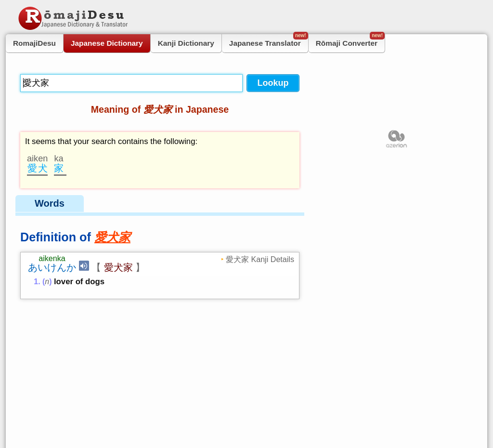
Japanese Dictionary (107, 43)
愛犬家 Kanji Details (260, 259)
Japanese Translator (269, 41)
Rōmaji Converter (350, 41)
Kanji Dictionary (186, 43)
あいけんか (52, 267)
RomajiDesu (34, 43)
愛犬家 (118, 267)
